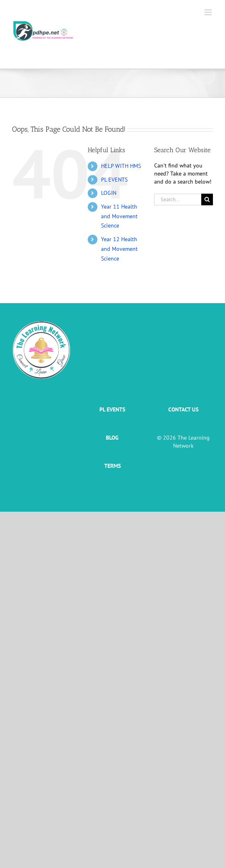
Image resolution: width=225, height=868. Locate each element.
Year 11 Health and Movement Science (119, 216)
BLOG (112, 438)
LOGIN (109, 193)
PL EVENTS (114, 180)
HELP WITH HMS (121, 166)
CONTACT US (183, 409)
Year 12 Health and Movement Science (119, 249)
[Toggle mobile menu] (209, 12)
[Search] (207, 199)
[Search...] (178, 199)
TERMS (113, 466)
